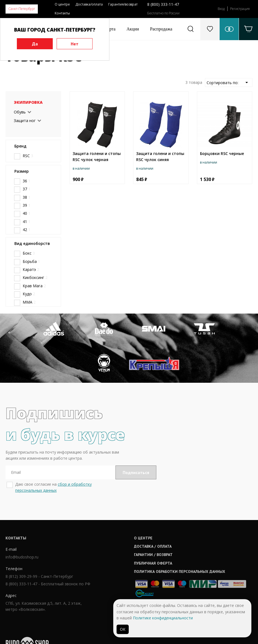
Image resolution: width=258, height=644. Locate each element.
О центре (62, 4)
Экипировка (28, 102)
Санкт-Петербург (22, 9)
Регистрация (240, 9)
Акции (133, 29)
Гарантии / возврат (124, 565)
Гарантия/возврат (123, 4)
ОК (123, 629)
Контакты (62, 13)
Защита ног (25, 121)
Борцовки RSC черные (222, 153)
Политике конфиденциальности (163, 618)
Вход (221, 9)
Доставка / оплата (123, 556)
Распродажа (161, 29)
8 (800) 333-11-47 (163, 4)
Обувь (20, 112)
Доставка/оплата (89, 4)
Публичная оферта (123, 573)
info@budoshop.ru (22, 568)
